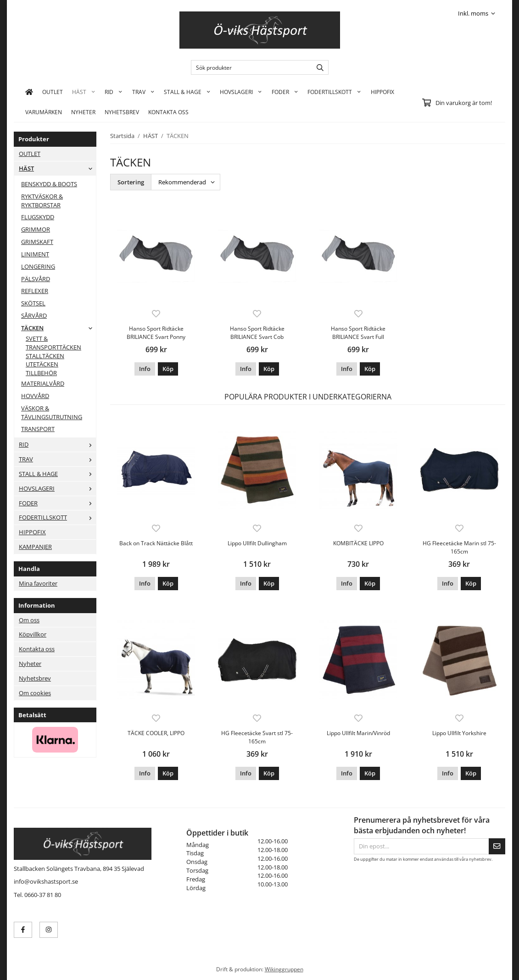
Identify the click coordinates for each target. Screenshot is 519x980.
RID (114, 92)
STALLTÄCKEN (45, 356)
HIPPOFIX (382, 92)
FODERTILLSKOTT (334, 92)
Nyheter (83, 112)
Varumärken (44, 112)
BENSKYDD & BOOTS (49, 184)
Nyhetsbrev (122, 112)
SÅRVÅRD (34, 316)
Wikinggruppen (284, 969)
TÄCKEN (59, 328)
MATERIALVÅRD (43, 383)
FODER (285, 92)
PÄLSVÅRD (36, 279)
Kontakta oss (37, 649)
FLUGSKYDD (38, 217)
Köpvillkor (33, 634)
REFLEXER (35, 291)
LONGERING (38, 266)
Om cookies (35, 693)
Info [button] (145, 369)
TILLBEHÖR (41, 373)
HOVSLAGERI (241, 92)
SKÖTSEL (33, 303)
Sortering (131, 182)
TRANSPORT (38, 429)
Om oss (29, 620)
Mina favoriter (38, 583)
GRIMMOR (36, 229)
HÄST (84, 92)
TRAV (143, 92)
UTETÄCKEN (42, 364)
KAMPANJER (35, 547)
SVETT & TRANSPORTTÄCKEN (53, 343)
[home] (29, 92)
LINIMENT (35, 254)
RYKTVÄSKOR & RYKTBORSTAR (42, 201)
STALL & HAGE (187, 92)
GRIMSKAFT (37, 242)
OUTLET (53, 92)
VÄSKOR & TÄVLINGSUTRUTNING (52, 412)
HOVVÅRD (35, 396)
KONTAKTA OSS (168, 112)
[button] (168, 369)
